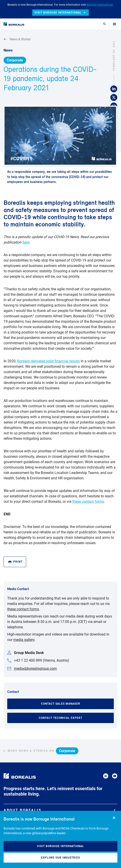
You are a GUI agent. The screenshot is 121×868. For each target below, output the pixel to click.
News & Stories (17, 39)
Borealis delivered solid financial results (48, 361)
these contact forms (88, 502)
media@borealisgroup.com (35, 668)
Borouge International (100, 5)
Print (15, 562)
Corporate (15, 60)
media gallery (24, 640)
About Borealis (60, 810)
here (26, 242)
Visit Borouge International (60, 846)
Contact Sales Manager (61, 704)
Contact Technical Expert (60, 718)
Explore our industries (60, 858)
